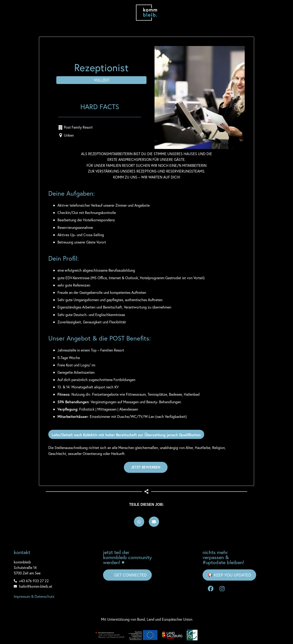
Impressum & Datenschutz (34, 596)
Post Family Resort (78, 127)
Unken (69, 135)
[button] (139, 521)
